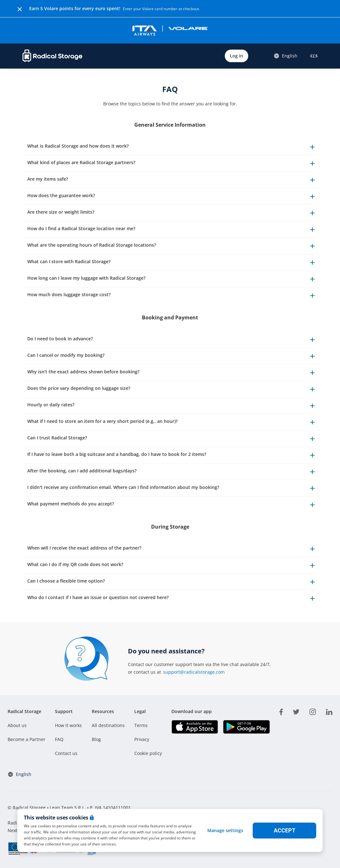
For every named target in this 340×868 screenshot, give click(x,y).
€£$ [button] (313, 56)
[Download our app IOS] (195, 727)
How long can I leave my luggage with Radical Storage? (172, 279)
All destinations (108, 725)
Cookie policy (148, 753)
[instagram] (313, 711)
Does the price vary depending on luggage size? (172, 389)
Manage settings (225, 830)
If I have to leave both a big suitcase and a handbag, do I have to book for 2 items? (172, 455)
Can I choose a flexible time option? (172, 582)
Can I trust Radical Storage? (172, 439)
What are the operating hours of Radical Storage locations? (172, 246)
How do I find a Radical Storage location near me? (172, 229)
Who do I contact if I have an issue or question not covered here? (172, 598)
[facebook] (281, 711)
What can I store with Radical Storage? (172, 262)
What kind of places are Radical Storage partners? (172, 163)
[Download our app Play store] (246, 727)
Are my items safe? (172, 180)
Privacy (142, 739)
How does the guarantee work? (172, 196)
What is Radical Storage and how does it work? (172, 147)
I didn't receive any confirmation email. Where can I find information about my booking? (172, 488)
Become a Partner (27, 739)
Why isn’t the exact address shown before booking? (172, 373)
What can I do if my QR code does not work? (172, 565)
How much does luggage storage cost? (172, 295)
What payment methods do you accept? (172, 505)
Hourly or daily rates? (172, 406)
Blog (96, 739)
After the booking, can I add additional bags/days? (172, 472)
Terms (141, 725)
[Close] (20, 9)
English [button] (286, 56)
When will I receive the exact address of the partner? (172, 549)
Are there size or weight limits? (172, 213)
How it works (68, 725)
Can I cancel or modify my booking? (172, 356)
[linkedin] (329, 711)
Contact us (66, 753)
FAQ (59, 739)
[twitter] (296, 711)
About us (17, 725)
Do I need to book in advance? (172, 340)
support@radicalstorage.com (194, 672)
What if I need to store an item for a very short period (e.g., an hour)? (172, 422)
